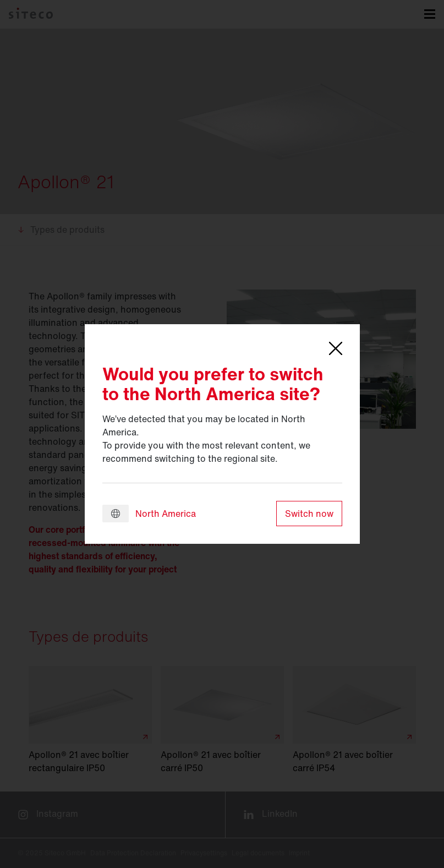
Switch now (309, 514)
